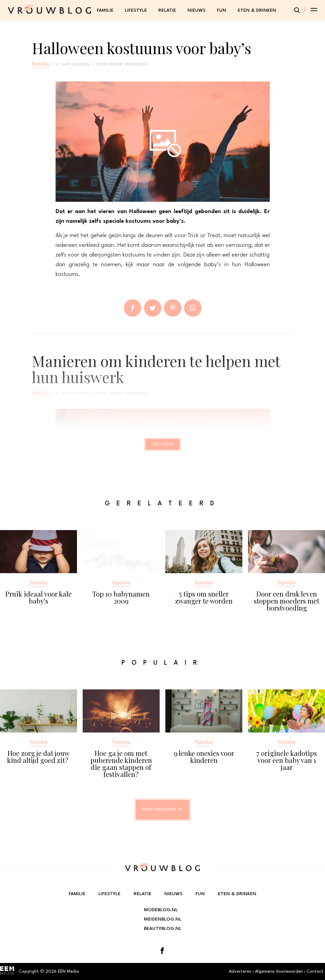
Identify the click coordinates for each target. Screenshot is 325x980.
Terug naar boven (159, 816)
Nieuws (196, 10)
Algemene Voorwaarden (279, 971)
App (193, 308)
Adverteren (240, 971)
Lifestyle (136, 10)
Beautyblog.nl (163, 929)
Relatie (167, 10)
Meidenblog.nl (163, 919)
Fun (222, 10)
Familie (105, 10)
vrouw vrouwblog (128, 64)
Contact (315, 971)
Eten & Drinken (257, 10)
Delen (133, 308)
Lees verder (162, 447)
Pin (173, 308)
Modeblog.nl (161, 910)
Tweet (153, 308)
